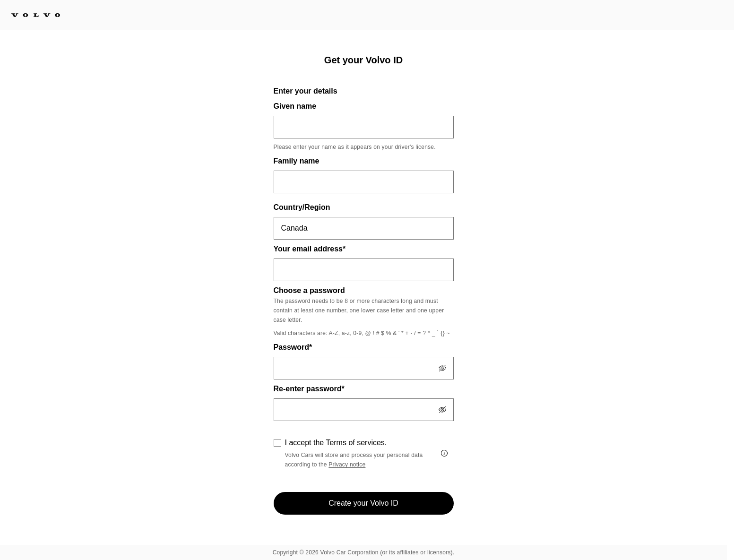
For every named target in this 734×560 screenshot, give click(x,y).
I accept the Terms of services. (336, 443)
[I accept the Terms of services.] (444, 453)
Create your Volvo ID (363, 503)
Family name (297, 161)
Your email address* (310, 249)
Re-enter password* (309, 389)
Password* (293, 347)
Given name (295, 106)
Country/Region (302, 207)
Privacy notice (347, 465)
